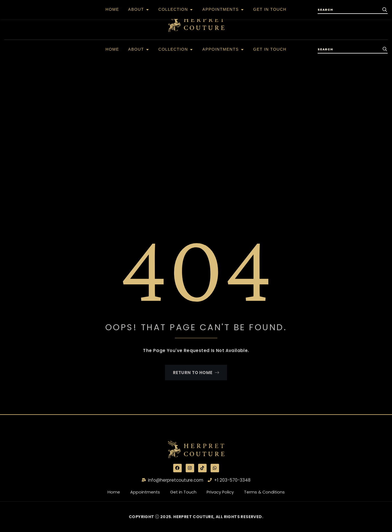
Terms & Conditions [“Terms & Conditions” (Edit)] (269, 492)
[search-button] (385, 49)
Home (113, 492)
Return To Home (196, 373)
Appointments (141, 492)
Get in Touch (187, 492)
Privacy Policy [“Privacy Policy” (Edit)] (221, 492)
